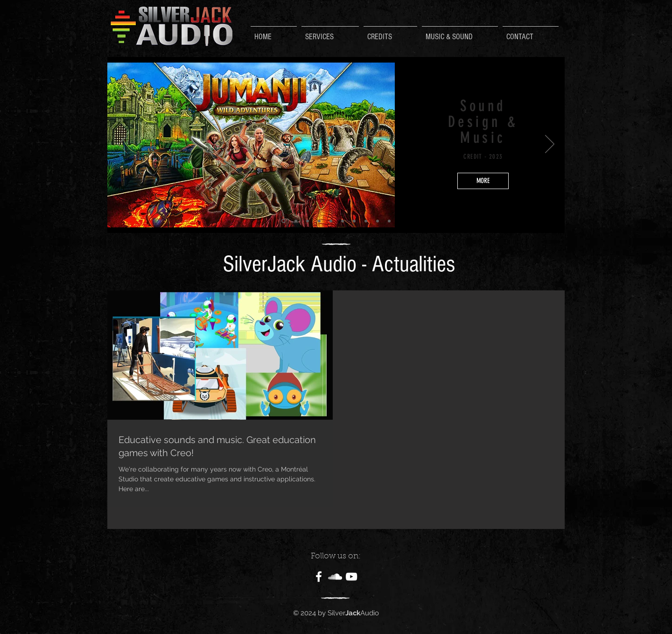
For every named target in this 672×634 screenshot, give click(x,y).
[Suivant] (550, 145)
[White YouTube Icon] (351, 577)
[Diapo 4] (354, 221)
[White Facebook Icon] (319, 577)
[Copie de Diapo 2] (296, 221)
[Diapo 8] (319, 221)
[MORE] (483, 181)
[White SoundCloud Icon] (335, 577)
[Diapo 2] (283, 221)
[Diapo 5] (366, 221)
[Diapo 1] (389, 221)
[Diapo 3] (343, 221)
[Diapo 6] (378, 221)
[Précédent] (122, 145)
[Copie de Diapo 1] (308, 221)
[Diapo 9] (331, 221)
